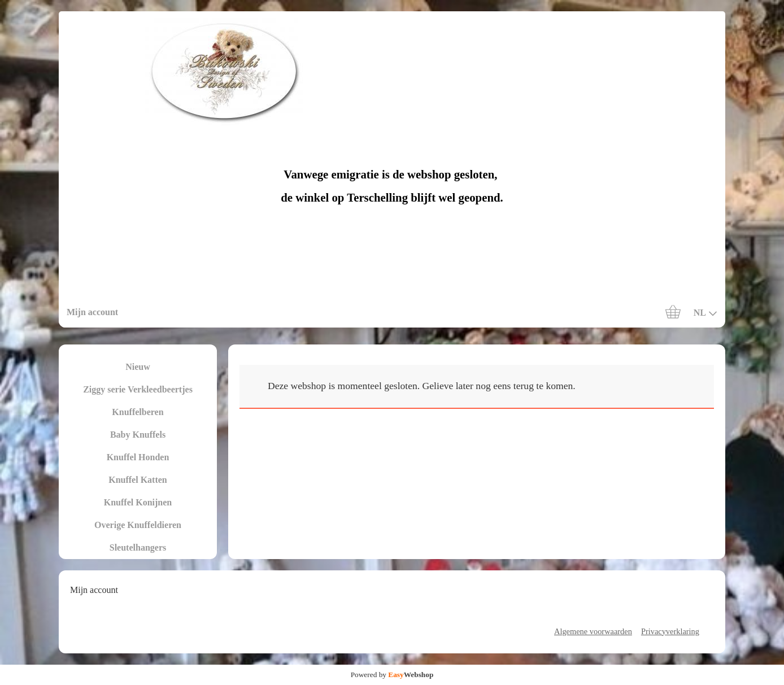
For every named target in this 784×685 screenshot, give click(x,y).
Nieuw (138, 367)
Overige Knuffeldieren (138, 525)
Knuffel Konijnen (138, 502)
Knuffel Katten (138, 480)
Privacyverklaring (670, 631)
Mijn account (92, 312)
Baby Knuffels (138, 435)
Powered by (392, 675)
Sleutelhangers (138, 547)
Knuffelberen (138, 412)
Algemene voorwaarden (593, 631)
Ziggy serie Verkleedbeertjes (138, 389)
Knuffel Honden (138, 457)
